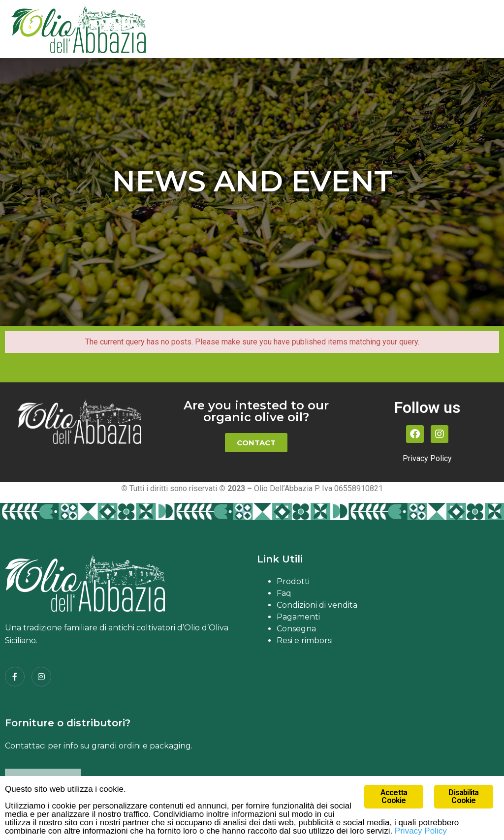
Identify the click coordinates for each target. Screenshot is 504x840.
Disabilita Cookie (463, 796)
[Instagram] (41, 677)
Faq (284, 593)
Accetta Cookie (394, 796)
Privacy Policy (427, 458)
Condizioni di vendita (317, 605)
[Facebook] (15, 677)
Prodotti (293, 581)
